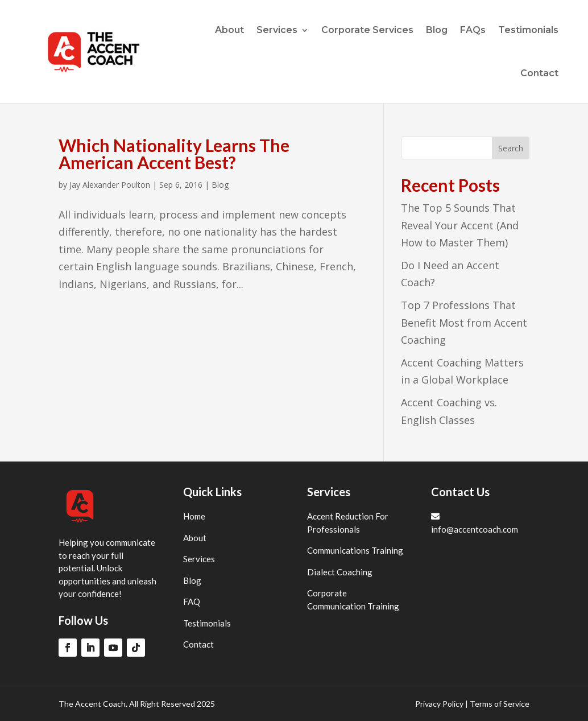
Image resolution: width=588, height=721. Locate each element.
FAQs (473, 30)
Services (277, 30)
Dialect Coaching (340, 572)
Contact (539, 73)
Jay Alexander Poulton (110, 185)
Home (194, 516)
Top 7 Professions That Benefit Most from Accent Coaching (464, 322)
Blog (437, 30)
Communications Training (355, 550)
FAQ (192, 601)
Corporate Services (367, 30)
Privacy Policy (439, 704)
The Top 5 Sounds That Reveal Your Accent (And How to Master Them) (460, 225)
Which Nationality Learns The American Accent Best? (174, 154)
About (229, 30)
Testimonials (528, 30)
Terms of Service (500, 704)
